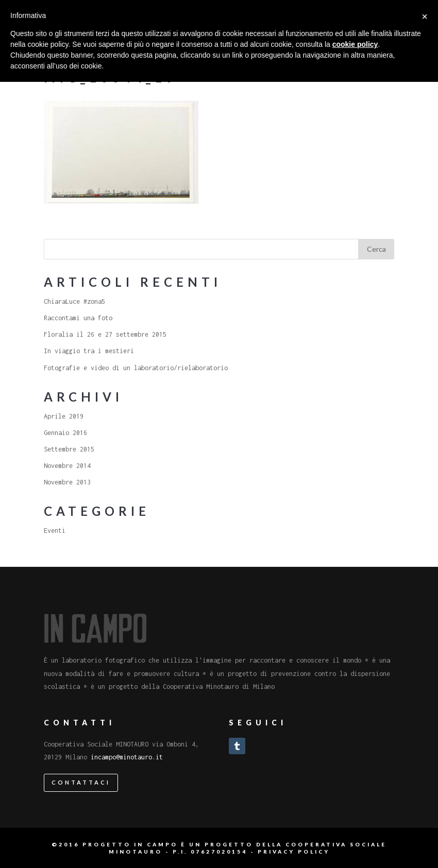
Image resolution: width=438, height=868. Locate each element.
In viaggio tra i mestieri (89, 351)
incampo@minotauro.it (127, 757)
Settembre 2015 (69, 449)
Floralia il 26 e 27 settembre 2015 (105, 334)
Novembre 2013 (67, 482)
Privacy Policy (294, 852)
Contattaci (81, 782)
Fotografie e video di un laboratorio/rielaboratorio (136, 368)
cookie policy (355, 44)
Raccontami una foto (78, 318)
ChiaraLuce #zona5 (74, 301)
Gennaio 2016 (65, 433)
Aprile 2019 (64, 416)
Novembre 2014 (67, 466)
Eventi (55, 531)
